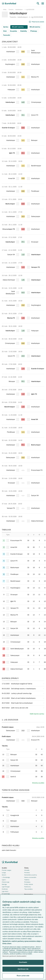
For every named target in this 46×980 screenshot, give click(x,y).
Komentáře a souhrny (31, 875)
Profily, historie (29, 884)
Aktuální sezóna (19, 27)
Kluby (5, 9)
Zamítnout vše (23, 969)
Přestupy (34, 31)
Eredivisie (5, 889)
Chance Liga (6, 882)
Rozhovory (28, 887)
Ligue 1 (4, 880)
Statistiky (24, 31)
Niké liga (4, 884)
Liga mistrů (5, 891)
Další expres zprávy (37, 714)
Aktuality (27, 870)
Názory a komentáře (30, 877)
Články (26, 868)
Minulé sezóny (35, 27)
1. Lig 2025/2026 (29, 9)
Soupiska (13, 31)
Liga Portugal (6, 887)
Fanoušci (7, 35)
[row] (23, 51)
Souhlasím (23, 962)
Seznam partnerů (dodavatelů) (14, 956)
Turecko (11, 9)
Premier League (7, 870)
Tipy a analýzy (28, 889)
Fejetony (27, 880)
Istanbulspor (19, 9)
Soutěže (4, 868)
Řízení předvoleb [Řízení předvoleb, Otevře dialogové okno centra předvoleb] (23, 976)
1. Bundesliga (6, 877)
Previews (27, 873)
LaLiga (4, 873)
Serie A (4, 875)
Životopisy (27, 882)
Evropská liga (6, 894)
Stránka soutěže (38, 783)
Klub (5, 31)
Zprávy (6, 27)
